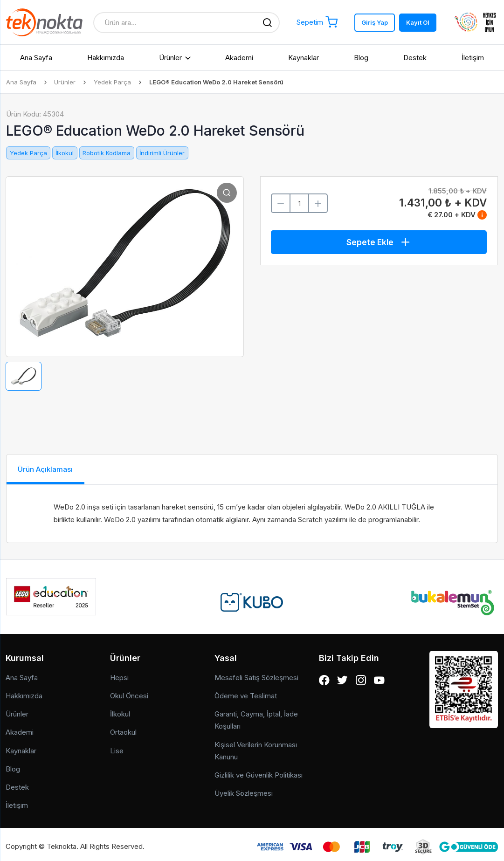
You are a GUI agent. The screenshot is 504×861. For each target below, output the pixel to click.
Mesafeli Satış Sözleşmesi (256, 673)
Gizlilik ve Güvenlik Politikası (259, 771)
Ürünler (170, 58)
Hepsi (119, 673)
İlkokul (65, 153)
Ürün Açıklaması (52, 469)
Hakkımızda (106, 58)
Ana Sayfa (36, 58)
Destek (415, 58)
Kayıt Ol (418, 22)
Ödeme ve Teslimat (246, 692)
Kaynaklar (304, 58)
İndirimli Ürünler (162, 153)
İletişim (473, 58)
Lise (117, 747)
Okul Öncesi (129, 692)
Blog (361, 58)
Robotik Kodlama (107, 153)
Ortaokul (123, 728)
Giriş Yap (375, 22)
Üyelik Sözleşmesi (244, 789)
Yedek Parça (113, 82)
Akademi (239, 58)
